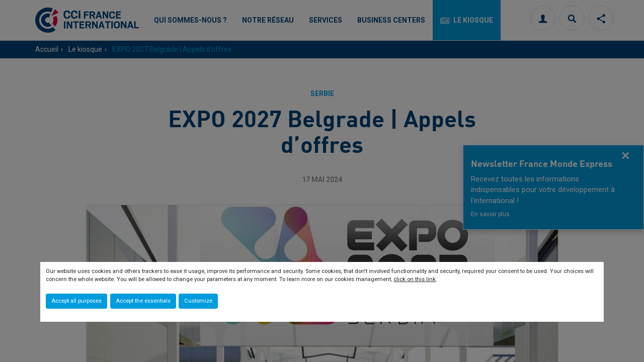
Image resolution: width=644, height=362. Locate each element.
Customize (198, 301)
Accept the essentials (143, 301)
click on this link (415, 279)
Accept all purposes (76, 301)
